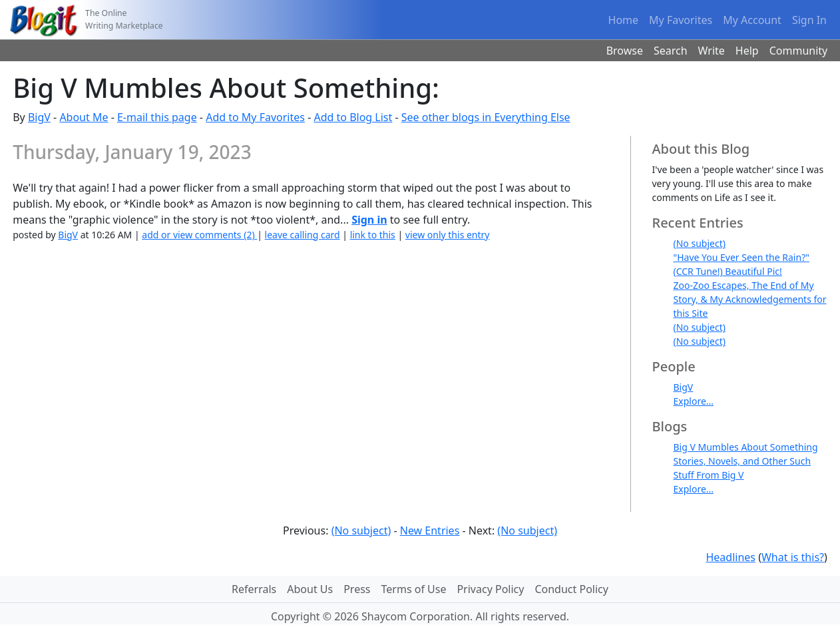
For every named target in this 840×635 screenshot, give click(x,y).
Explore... (694, 401)
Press (357, 589)
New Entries (430, 530)
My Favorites (681, 20)
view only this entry (448, 235)
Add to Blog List (353, 117)
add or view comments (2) (199, 235)
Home (624, 20)
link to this (373, 235)
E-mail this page (157, 117)
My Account (752, 20)
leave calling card (303, 235)
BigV (39, 117)
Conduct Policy (571, 589)
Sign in (369, 220)
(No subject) (700, 243)
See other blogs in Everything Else (486, 117)
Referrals (254, 589)
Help (747, 51)
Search (671, 51)
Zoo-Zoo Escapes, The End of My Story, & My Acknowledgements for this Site (750, 299)
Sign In (809, 20)
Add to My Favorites (255, 117)
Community (799, 51)
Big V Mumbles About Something (746, 447)
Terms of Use (414, 589)
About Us (310, 589)
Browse (625, 51)
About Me (84, 117)
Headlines (731, 557)
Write (712, 51)
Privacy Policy (490, 589)
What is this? (793, 557)
